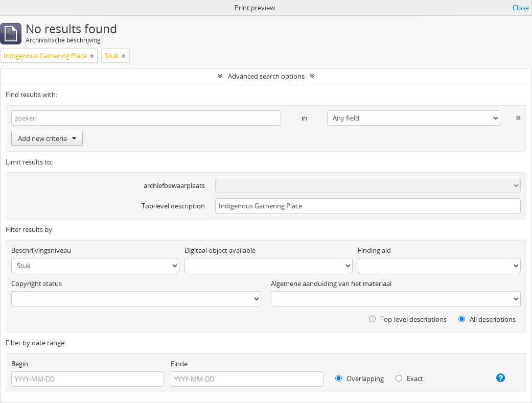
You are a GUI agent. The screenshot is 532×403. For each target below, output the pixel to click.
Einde (179, 364)
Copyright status (37, 283)
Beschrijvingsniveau (41, 250)
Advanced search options (266, 76)
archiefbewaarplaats (174, 185)
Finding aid (374, 250)
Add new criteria (47, 138)
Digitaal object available (220, 250)
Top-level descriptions (408, 319)
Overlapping (360, 378)
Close (521, 8)
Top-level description (173, 206)
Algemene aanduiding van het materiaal (331, 283)
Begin (20, 364)
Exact (409, 378)
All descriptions (487, 319)
